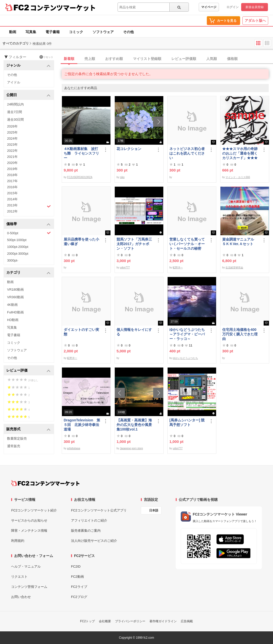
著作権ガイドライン (163, 621)
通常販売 (14, 446)
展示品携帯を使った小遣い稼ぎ (81, 242)
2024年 (12, 138)
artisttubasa (74, 448)
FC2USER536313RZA (80, 177)
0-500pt (29, 233)
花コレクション (129, 149)
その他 (128, 32)
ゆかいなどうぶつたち (185, 358)
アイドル (14, 82)
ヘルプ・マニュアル (26, 566)
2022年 (12, 151)
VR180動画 (15, 289)
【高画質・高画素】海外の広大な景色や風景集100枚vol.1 (134, 425)
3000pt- (13, 260)
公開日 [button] (28, 95)
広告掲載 (187, 621)
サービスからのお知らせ (29, 520)
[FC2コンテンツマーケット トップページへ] (45, 483)
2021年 (12, 157)
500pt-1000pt (17, 240)
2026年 (12, 126)
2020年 (12, 163)
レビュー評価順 (184, 59)
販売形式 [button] (28, 429)
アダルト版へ (255, 20)
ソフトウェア (103, 32)
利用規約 (18, 541)
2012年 (12, 211)
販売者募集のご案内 (86, 531)
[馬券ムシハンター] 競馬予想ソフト (187, 422)
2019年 (12, 169)
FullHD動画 (15, 312)
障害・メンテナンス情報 (29, 531)
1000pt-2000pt (18, 247)
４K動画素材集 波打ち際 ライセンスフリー (81, 153)
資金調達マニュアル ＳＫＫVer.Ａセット (240, 242)
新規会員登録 (255, 7)
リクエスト (19, 577)
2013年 (29, 206)
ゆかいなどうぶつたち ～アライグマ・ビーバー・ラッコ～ (188, 334)
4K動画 (12, 305)
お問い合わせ (21, 597)
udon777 (125, 267)
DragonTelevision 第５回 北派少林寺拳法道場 (82, 425)
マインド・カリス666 (238, 177)
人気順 (212, 59)
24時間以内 (15, 104)
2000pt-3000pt (18, 254)
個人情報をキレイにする (134, 332)
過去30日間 (15, 120)
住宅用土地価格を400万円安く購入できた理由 (240, 334)
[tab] (167, 59)
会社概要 (105, 621)
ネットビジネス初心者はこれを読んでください (187, 153)
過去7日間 (15, 112)
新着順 (69, 59)
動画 (13, 32)
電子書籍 (53, 32)
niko (122, 177)
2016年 (12, 187)
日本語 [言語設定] (154, 510)
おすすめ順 (114, 59)
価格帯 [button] (28, 224)
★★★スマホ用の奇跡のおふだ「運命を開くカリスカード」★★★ (240, 153)
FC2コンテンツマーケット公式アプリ (99, 510)
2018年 (12, 175)
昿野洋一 (178, 267)
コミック (76, 32)
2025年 (12, 132)
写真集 (31, 32)
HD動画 (13, 320)
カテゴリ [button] (28, 273)
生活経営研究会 (234, 267)
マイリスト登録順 (147, 59)
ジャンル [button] (28, 66)
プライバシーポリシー (130, 621)
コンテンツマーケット (63, 8)
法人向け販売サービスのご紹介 (94, 541)
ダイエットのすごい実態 (81, 332)
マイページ (209, 7)
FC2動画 (77, 577)
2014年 (12, 199)
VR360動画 (15, 297)
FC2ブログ (79, 597)
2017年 (12, 181)
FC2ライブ (79, 587)
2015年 (12, 193)
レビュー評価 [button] (28, 371)
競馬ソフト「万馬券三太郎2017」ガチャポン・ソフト (134, 244)
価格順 (232, 59)
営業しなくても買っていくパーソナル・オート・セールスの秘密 (187, 244)
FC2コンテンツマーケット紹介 (34, 510)
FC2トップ (88, 621)
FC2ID (76, 566)
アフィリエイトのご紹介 (89, 520)
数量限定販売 (17, 438)
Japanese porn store (131, 448)
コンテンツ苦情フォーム (29, 587)
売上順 (90, 59)
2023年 (12, 145)
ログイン (233, 7)
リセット (46, 57)
